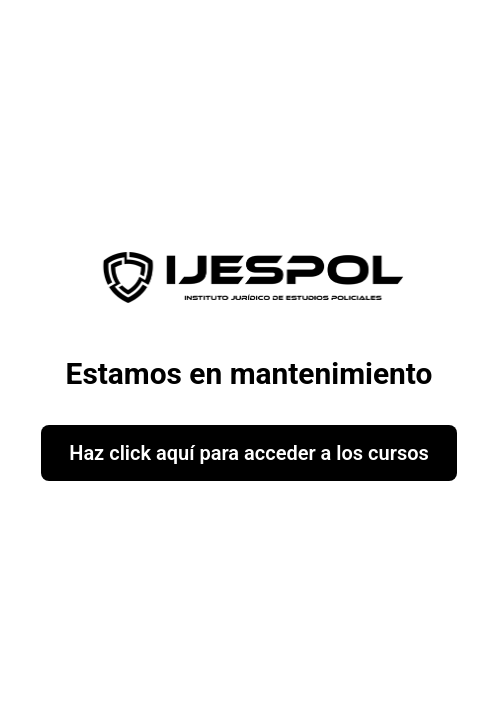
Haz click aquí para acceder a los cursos (249, 453)
